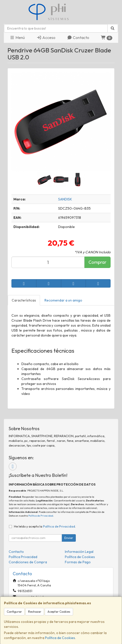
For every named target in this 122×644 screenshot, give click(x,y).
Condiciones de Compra (28, 562)
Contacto (78, 38)
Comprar (97, 262)
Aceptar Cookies (59, 612)
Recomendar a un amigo (63, 300)
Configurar (14, 612)
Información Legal (79, 552)
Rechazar (35, 612)
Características (24, 300)
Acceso (46, 38)
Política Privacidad (23, 557)
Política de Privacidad (41, 516)
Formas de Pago (78, 562)
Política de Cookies (60, 638)
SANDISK (65, 199)
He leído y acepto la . (45, 526)
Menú (17, 38)
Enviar (69, 538)
